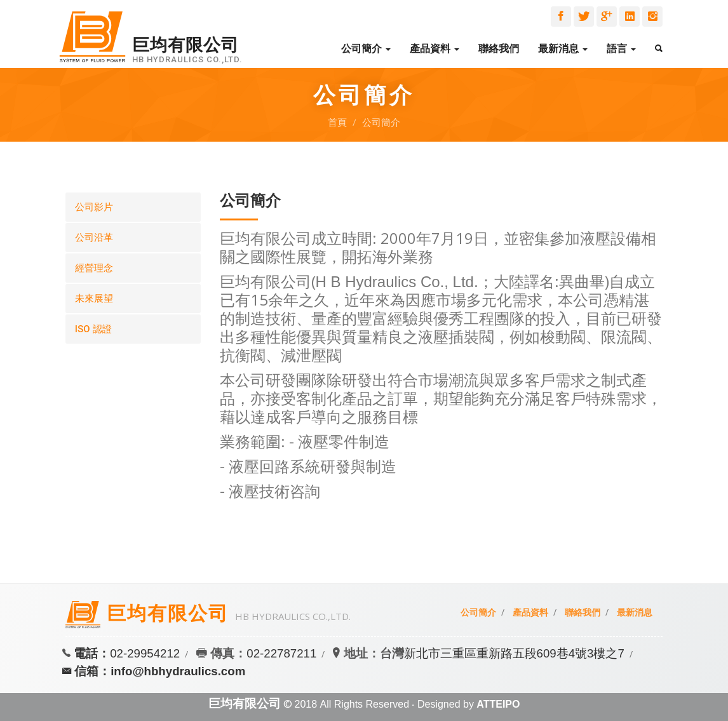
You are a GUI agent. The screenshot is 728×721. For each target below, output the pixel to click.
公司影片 (94, 207)
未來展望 (94, 299)
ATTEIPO (498, 704)
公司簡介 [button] (366, 49)
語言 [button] (621, 49)
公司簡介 (381, 122)
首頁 (337, 122)
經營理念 (94, 268)
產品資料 (530, 612)
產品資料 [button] (435, 49)
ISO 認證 (93, 329)
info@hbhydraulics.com (178, 671)
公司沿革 (94, 238)
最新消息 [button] (563, 49)
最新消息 (635, 612)
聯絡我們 (499, 49)
